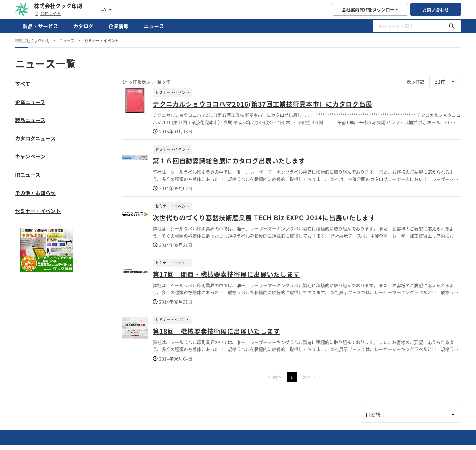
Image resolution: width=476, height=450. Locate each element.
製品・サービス (40, 26)
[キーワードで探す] (452, 26)
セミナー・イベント (38, 211)
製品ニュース (30, 120)
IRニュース (28, 175)
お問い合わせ (436, 9)
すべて (23, 84)
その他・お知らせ (35, 193)
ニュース (154, 26)
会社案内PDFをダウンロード (370, 9)
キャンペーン (30, 156)
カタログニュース (35, 138)
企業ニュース (30, 102)
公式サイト (47, 14)
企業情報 (119, 26)
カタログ (83, 26)
